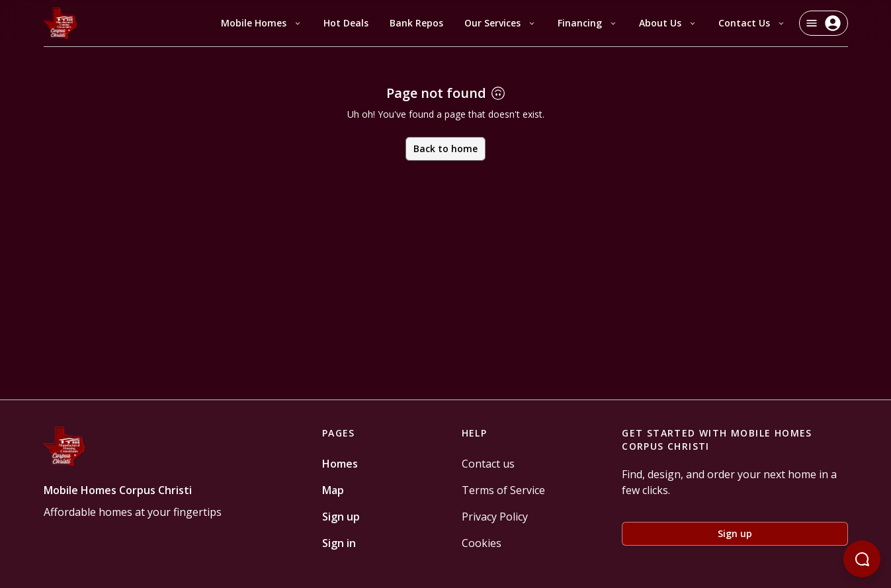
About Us (668, 23)
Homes (340, 464)
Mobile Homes (262, 23)
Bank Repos (416, 23)
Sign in (339, 543)
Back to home (445, 148)
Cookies (482, 543)
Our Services (500, 23)
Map (333, 490)
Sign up (341, 517)
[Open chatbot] (862, 559)
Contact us (488, 464)
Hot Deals (346, 23)
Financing (588, 23)
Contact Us (752, 23)
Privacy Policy (495, 517)
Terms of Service (503, 490)
